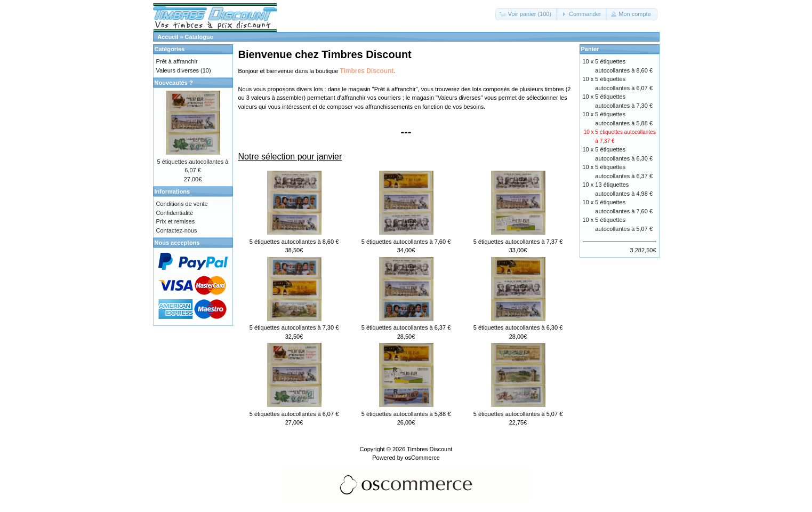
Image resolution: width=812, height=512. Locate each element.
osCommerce (422, 458)
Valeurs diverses (459, 98)
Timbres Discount (429, 449)
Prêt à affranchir (395, 89)
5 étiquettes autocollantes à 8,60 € (294, 242)
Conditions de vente (182, 204)
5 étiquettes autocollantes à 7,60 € (406, 242)
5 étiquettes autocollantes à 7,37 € (518, 242)
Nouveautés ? (174, 83)
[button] (526, 14)
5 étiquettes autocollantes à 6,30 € (518, 327)
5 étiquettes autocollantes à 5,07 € (518, 414)
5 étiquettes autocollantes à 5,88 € (406, 414)
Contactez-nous (177, 230)
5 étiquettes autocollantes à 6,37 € (406, 327)
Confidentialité (175, 213)
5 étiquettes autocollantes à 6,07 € (294, 414)
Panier (590, 49)
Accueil (168, 37)
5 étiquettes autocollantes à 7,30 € (294, 327)
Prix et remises (176, 221)
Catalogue (199, 37)
